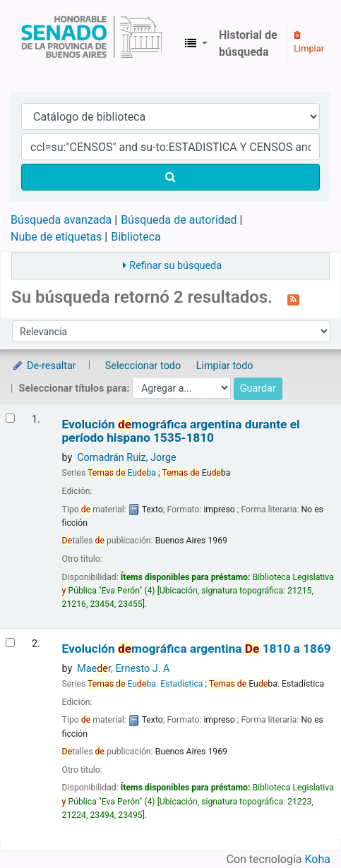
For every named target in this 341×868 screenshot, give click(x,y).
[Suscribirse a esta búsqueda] (293, 299)
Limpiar (309, 42)
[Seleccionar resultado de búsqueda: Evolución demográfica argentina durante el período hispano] (10, 418)
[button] (196, 44)
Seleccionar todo (143, 366)
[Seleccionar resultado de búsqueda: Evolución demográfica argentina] (10, 643)
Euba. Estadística (145, 684)
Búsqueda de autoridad (179, 220)
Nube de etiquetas (56, 237)
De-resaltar (44, 366)
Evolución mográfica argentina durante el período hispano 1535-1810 (181, 431)
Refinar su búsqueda (175, 266)
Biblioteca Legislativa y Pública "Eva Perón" (92, 44)
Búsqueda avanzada (61, 220)
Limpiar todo (225, 366)
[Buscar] (170, 177)
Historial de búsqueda (248, 43)
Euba (122, 473)
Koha (318, 859)
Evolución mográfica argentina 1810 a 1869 (197, 649)
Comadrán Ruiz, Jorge (127, 458)
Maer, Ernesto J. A (123, 669)
